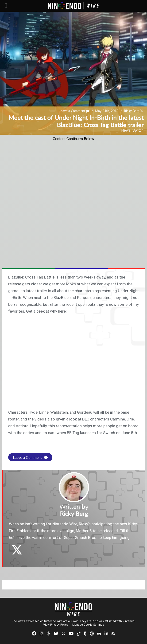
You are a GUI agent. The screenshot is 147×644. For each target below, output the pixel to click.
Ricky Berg (132, 111)
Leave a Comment (74, 111)
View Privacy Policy (56, 625)
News (126, 130)
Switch (138, 130)
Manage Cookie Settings (88, 625)
